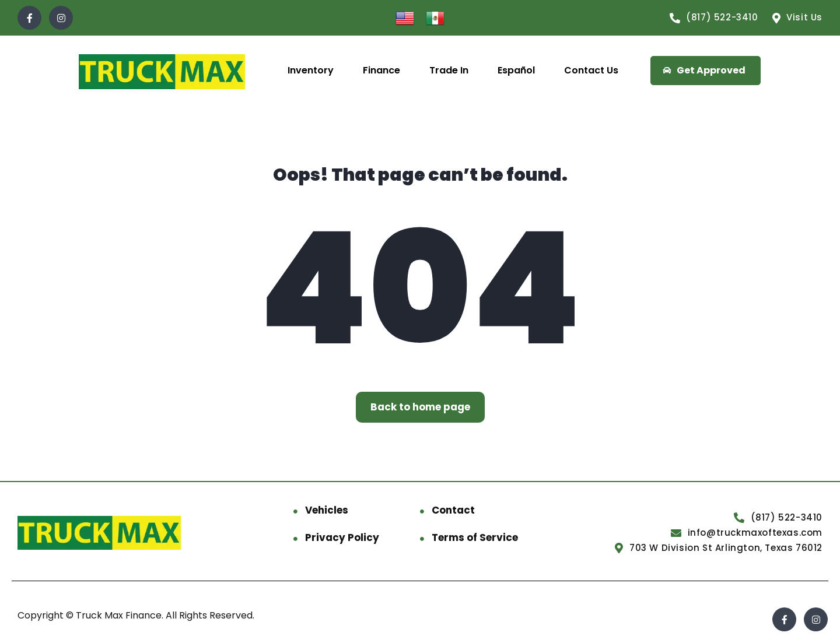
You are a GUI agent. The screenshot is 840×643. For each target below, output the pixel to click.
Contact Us (591, 70)
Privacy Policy (342, 537)
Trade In (449, 70)
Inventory (311, 70)
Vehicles (327, 510)
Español (516, 70)
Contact (453, 510)
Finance (381, 70)
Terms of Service (475, 537)
